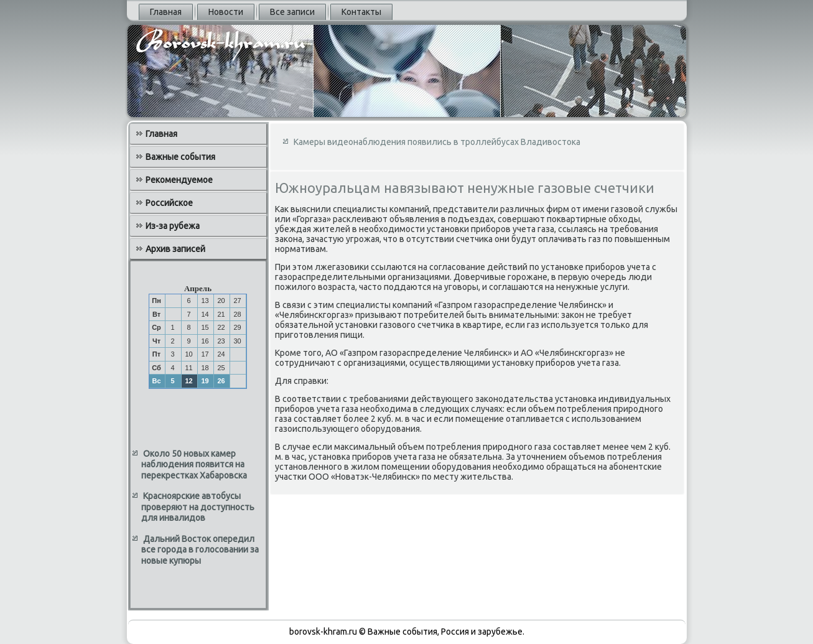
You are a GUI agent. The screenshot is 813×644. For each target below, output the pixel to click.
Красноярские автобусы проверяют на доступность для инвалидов (198, 507)
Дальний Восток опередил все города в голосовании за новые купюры (200, 550)
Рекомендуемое (179, 180)
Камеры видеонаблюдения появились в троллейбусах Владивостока (437, 142)
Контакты (361, 12)
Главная (166, 12)
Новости (226, 12)
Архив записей (175, 249)
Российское (169, 203)
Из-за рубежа (173, 226)
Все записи (292, 12)
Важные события (180, 157)
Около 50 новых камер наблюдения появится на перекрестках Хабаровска (194, 464)
